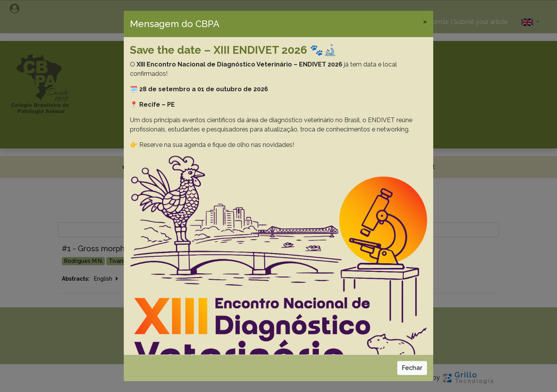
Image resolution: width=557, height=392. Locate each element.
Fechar (412, 368)
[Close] (425, 22)
